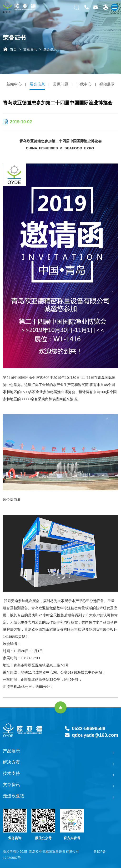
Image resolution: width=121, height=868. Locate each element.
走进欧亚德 (14, 796)
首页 (13, 49)
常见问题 (60, 84)
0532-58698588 (89, 728)
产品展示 (11, 751)
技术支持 (11, 773)
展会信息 (50, 49)
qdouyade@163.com (95, 735)
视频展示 (107, 84)
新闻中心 (14, 84)
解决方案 (11, 762)
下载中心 (84, 84)
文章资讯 (30, 49)
